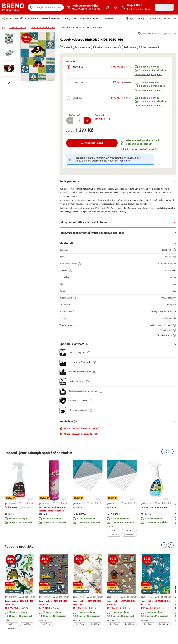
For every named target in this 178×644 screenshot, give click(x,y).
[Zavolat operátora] (84, 7)
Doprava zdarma (83, 47)
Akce (7, 19)
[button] (38, 57)
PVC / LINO (70, 19)
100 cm (114, 538)
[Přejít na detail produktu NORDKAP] (88, 502)
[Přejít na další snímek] (171, 455)
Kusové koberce (51, 19)
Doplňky (108, 19)
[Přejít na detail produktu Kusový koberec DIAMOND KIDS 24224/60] (20, 596)
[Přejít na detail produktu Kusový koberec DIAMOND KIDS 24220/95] (54, 596)
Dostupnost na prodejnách (148, 75)
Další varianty (129, 538)
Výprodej (66, 47)
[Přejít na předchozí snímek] (164, 455)
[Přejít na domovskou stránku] (13, 7)
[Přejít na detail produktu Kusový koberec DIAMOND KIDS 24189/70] (122, 596)
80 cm (129, 534)
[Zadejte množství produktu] (79, 121)
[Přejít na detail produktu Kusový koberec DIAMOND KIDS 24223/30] (156, 596)
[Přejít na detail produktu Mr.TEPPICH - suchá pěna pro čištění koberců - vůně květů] (54, 502)
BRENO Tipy (170, 19)
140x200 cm (27, 628)
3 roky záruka (130, 47)
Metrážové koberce (27, 19)
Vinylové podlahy (90, 19)
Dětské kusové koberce (43, 28)
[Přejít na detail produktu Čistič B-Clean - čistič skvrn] (20, 502)
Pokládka (155, 19)
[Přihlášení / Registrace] (136, 7)
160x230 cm (12, 632)
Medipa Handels (167, 322)
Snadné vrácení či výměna (107, 47)
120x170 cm (12, 628)
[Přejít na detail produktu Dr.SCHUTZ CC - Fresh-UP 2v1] (156, 502)
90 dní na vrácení (149, 47)
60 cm (114, 534)
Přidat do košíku (92, 143)
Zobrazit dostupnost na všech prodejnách (139, 149)
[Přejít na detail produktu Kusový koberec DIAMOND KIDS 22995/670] (88, 596)
